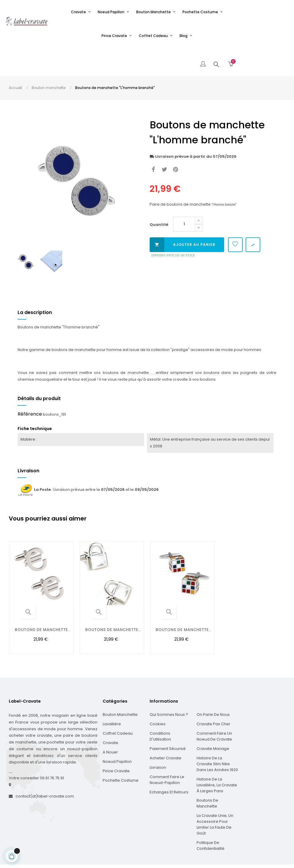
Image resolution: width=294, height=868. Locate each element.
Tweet (164, 141)
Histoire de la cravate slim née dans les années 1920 (217, 735)
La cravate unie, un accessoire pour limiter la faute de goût (215, 796)
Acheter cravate (165, 730)
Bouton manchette (120, 686)
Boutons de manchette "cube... (182, 602)
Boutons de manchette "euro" (42, 602)
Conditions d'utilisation (160, 708)
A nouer (110, 724)
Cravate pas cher (213, 695)
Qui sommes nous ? (169, 686)
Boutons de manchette (207, 775)
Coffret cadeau (118, 705)
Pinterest (176, 141)
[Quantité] (184, 196)
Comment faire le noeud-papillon (167, 751)
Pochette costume (121, 752)
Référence (30, 386)
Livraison (158, 739)
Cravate (110, 714)
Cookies (158, 695)
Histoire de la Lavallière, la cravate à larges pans (217, 757)
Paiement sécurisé (168, 720)
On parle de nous (213, 686)
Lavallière (112, 695)
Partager (153, 141)
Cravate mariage (213, 720)
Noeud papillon (117, 733)
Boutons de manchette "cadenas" (112, 602)
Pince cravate (116, 742)
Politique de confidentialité (211, 817)
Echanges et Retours (169, 764)
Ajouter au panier (183, 216)
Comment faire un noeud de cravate (214, 708)
